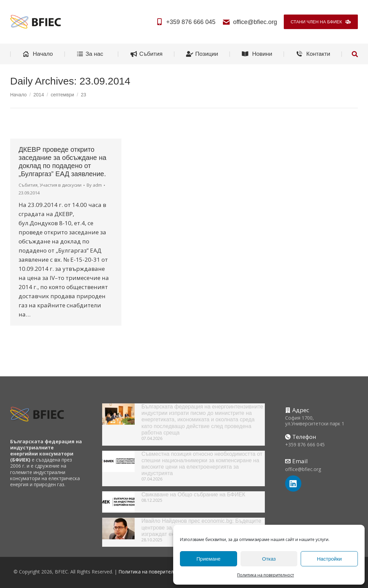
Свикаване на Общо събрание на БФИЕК (193, 495)
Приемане (209, 559)
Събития (28, 185)
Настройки (329, 559)
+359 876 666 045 (185, 22)
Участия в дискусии (61, 185)
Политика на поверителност (266, 575)
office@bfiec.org (250, 22)
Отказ (269, 559)
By (94, 185)
